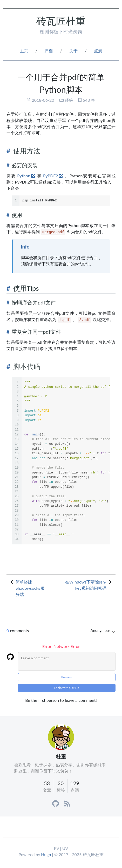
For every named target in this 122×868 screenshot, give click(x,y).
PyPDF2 (51, 176)
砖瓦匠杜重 (61, 21)
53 (47, 783)
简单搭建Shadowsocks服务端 (30, 588)
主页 (24, 51)
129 (75, 783)
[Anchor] (9, 151)
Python (24, 176)
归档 (49, 51)
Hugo (46, 854)
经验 (69, 100)
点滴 (98, 51)
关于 (73, 51)
